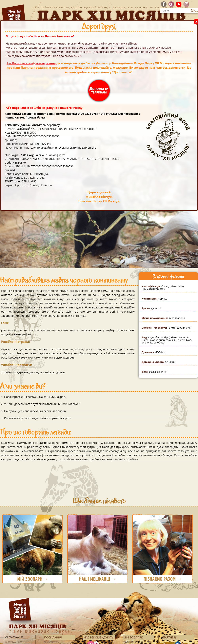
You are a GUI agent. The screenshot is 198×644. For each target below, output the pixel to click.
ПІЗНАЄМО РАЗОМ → (163, 579)
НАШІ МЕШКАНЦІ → (98, 579)
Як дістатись (51, 642)
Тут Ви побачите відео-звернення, (32, 63)
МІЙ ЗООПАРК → (33, 579)
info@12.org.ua (14, 642)
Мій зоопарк (133, 637)
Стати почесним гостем (138, 642)
